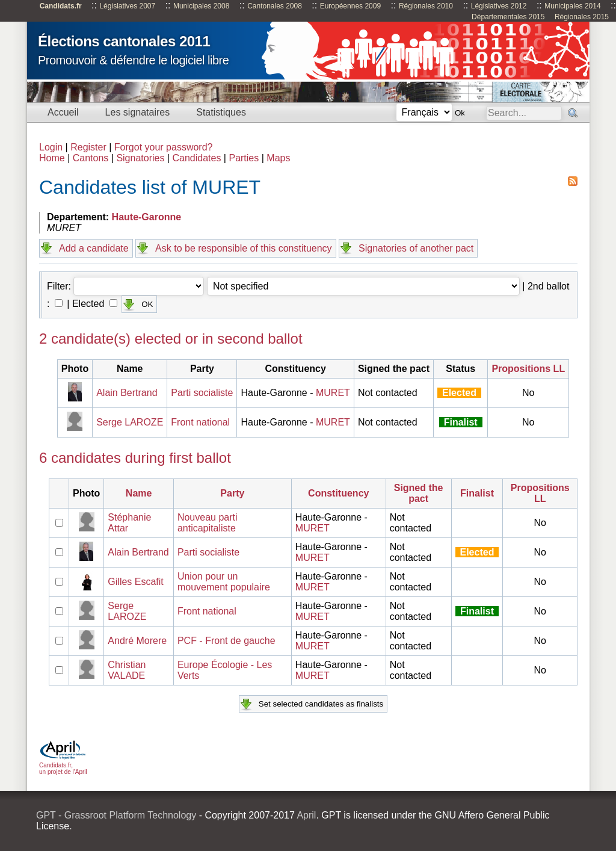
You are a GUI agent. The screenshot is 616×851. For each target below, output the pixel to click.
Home (52, 158)
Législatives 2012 (499, 6)
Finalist (477, 493)
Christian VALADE (127, 670)
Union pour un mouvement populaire (224, 582)
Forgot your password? (164, 147)
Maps (278, 158)
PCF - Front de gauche (226, 641)
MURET (333, 393)
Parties (244, 158)
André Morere (137, 641)
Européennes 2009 (350, 6)
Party (232, 493)
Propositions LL (528, 369)
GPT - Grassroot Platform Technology (116, 815)
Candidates (196, 158)
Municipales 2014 (572, 6)
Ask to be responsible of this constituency (244, 248)
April (306, 815)
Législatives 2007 (127, 6)
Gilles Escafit (135, 582)
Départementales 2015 (508, 17)
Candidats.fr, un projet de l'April (63, 765)
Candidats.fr (61, 6)
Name (139, 493)
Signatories (140, 158)
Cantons (91, 158)
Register (88, 147)
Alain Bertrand (127, 393)
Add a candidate (94, 248)
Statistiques (221, 112)
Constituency (338, 493)
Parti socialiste (202, 393)
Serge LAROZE (130, 422)
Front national (200, 422)
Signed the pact (419, 493)
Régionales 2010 (426, 6)
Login (51, 147)
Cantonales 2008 (275, 6)
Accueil (63, 112)
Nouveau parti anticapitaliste (208, 523)
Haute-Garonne (147, 217)
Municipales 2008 (201, 6)
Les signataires (138, 112)
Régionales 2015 (582, 17)
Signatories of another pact (416, 248)
